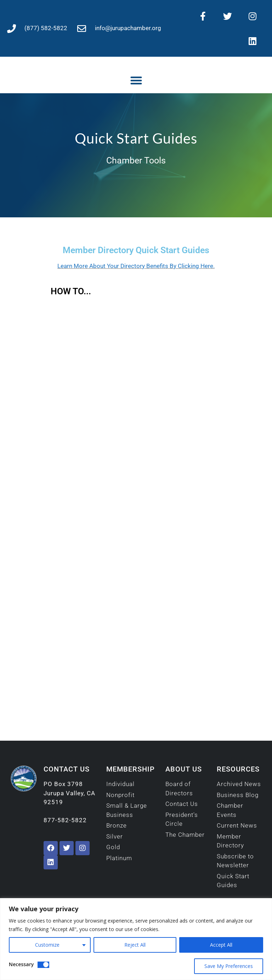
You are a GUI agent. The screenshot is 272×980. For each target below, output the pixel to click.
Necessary (21, 964)
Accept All (221, 945)
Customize (47, 945)
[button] (136, 80)
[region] (136, 939)
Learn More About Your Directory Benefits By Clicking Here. (136, 266)
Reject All (135, 945)
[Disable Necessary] (43, 965)
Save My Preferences (229, 966)
